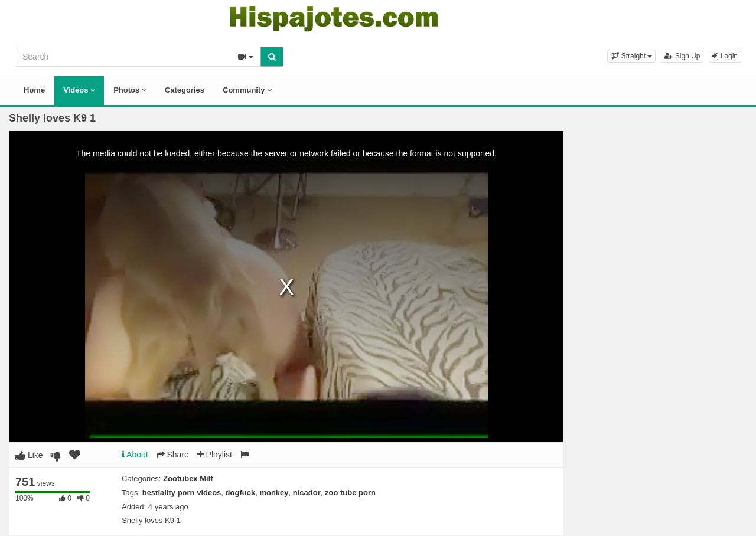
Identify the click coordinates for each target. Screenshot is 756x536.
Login (725, 56)
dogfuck (241, 493)
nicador (307, 493)
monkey (274, 493)
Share (173, 455)
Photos (130, 90)
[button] (631, 56)
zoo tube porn (350, 493)
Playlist (215, 455)
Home (34, 90)
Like (29, 455)
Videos (79, 90)
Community (247, 90)
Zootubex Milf (188, 478)
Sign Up (682, 56)
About (135, 455)
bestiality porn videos (182, 493)
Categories (185, 90)
